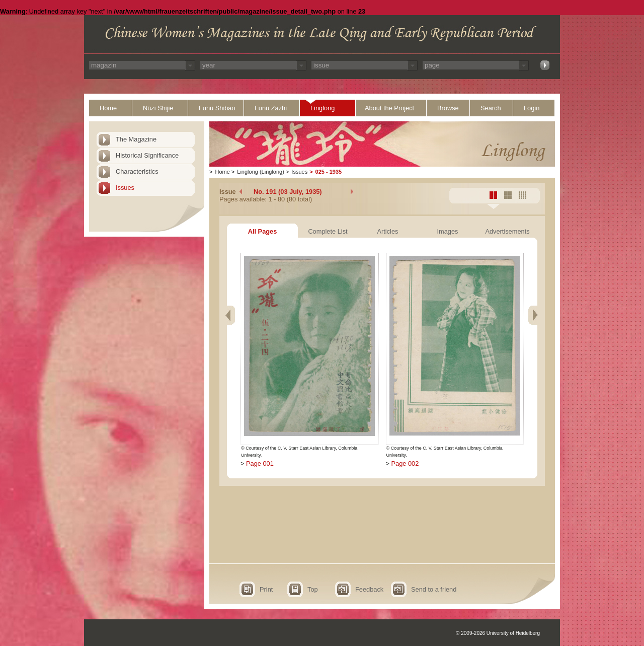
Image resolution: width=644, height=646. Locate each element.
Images (448, 231)
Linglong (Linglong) (261, 172)
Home (108, 108)
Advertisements (507, 231)
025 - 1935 (329, 172)
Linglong (323, 108)
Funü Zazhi (271, 108)
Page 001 (260, 463)
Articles (388, 231)
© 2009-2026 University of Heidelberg (498, 633)
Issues (125, 188)
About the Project (389, 108)
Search (491, 108)
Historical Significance (147, 155)
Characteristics (137, 171)
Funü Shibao (217, 108)
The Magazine (136, 139)
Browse (448, 108)
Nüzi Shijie (158, 108)
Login (532, 108)
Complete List (328, 231)
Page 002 (405, 463)
